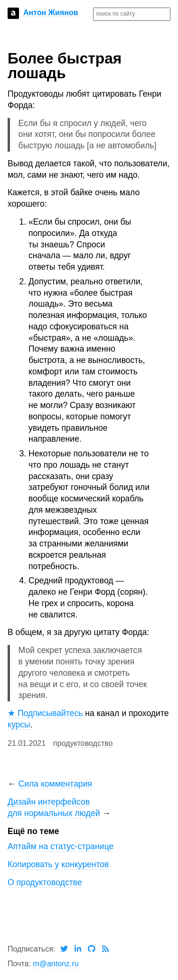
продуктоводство (83, 743)
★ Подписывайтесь (45, 713)
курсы (19, 725)
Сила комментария (55, 784)
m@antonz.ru (56, 964)
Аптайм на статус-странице (61, 846)
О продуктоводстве (45, 882)
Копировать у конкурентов (58, 864)
